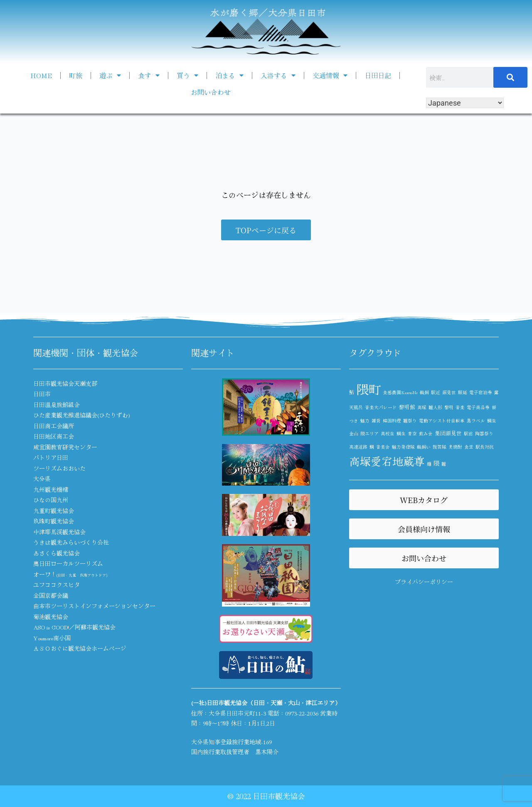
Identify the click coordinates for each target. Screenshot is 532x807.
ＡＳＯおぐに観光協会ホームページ (80, 648)
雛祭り (410, 421)
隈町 (369, 389)
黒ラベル (476, 421)
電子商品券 (478, 407)
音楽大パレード (381, 407)
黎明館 (407, 407)
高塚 (422, 407)
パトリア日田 (51, 457)
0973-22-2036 (302, 713)
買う (187, 75)
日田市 (42, 394)
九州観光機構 (51, 489)
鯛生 (401, 433)
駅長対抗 (485, 447)
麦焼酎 (455, 447)
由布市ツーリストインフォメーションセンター (94, 606)
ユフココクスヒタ (57, 585)
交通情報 (330, 75)
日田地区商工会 (54, 436)
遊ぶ (110, 75)
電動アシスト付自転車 (442, 421)
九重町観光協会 (54, 511)
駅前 (468, 433)
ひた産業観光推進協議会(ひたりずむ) (82, 415)
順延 (463, 392)
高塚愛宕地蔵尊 (387, 461)
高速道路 (358, 447)
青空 (412, 433)
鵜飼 (424, 392)
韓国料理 (392, 421)
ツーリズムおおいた (59, 468)
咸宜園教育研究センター (65, 447)
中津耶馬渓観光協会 (59, 532)
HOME (41, 75)
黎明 (449, 407)
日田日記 (378, 75)
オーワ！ (70, 574)
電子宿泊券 (481, 392)
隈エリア (369, 433)
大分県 (42, 479)
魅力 (365, 421)
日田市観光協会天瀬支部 (65, 383)
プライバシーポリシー (424, 582)
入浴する (278, 75)
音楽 (460, 407)
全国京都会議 (51, 595)
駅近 (436, 392)
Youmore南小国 (52, 638)
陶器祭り (484, 433)
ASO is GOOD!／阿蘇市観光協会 (74, 627)
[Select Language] (465, 103)
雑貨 (376, 421)
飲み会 (426, 433)
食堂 (469, 447)
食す (149, 75)
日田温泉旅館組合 (57, 405)
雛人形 (435, 407)
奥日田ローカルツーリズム (68, 563)
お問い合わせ (211, 92)
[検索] (510, 77)
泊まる (229, 75)
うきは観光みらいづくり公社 (71, 542)
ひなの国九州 (51, 500)
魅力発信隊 (403, 447)
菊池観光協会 (51, 617)
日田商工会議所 (54, 426)
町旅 (76, 75)
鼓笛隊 (440, 447)
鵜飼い (424, 447)
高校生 (388, 433)
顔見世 (449, 392)
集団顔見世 (448, 433)
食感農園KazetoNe (400, 392)
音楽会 (383, 447)
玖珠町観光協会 (54, 521)
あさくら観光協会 (57, 553)
